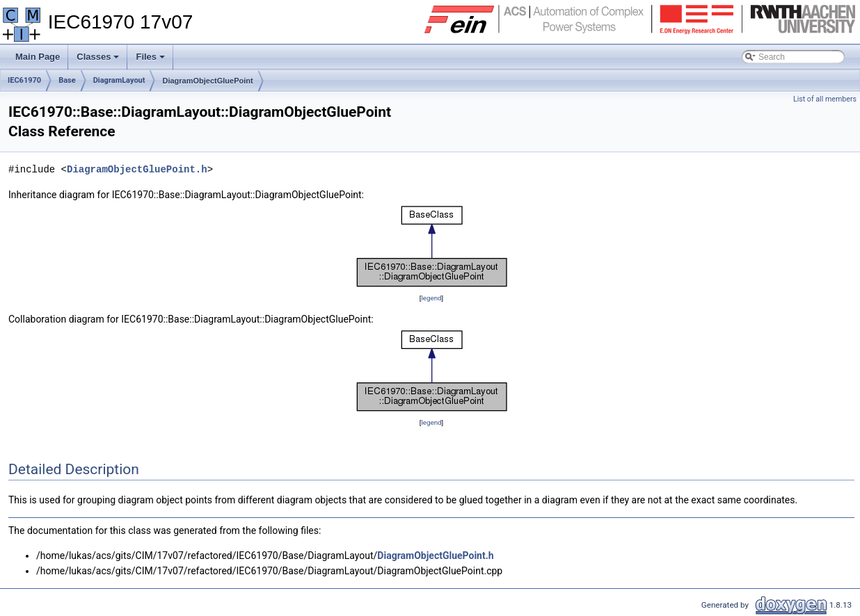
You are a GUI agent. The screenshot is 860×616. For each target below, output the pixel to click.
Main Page (38, 57)
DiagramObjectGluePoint (207, 81)
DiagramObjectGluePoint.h (137, 169)
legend (431, 298)
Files (151, 60)
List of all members (825, 99)
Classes (99, 60)
